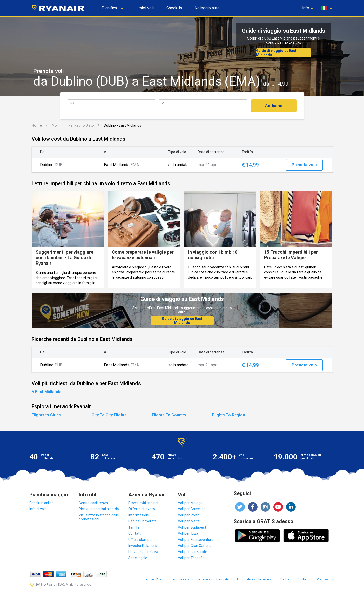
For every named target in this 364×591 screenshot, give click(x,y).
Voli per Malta (189, 521)
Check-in (174, 8)
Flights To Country (169, 415)
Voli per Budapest (192, 527)
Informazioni (139, 515)
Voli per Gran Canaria (195, 546)
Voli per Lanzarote (192, 552)
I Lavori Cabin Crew (144, 552)
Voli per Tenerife (191, 558)
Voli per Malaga (190, 503)
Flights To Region (229, 415)
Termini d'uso (154, 579)
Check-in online (42, 503)
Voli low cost (326, 579)
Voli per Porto (189, 515)
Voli (55, 125)
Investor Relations (143, 546)
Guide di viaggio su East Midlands (276, 53)
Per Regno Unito (81, 125)
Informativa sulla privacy (254, 579)
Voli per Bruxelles (192, 509)
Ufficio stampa (140, 540)
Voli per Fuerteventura (196, 540)
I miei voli (145, 8)
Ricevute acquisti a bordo (99, 509)
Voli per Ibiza (188, 533)
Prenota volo (304, 165)
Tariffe (134, 527)
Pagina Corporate (143, 521)
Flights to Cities (46, 415)
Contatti (135, 533)
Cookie (285, 579)
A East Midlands (46, 392)
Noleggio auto (207, 8)
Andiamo (274, 106)
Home (37, 125)
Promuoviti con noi (143, 503)
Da (72, 103)
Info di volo (38, 509)
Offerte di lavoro (142, 509)
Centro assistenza (93, 503)
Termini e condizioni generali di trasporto (200, 579)
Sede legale (138, 558)
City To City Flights (109, 415)
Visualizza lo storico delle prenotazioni (99, 517)
